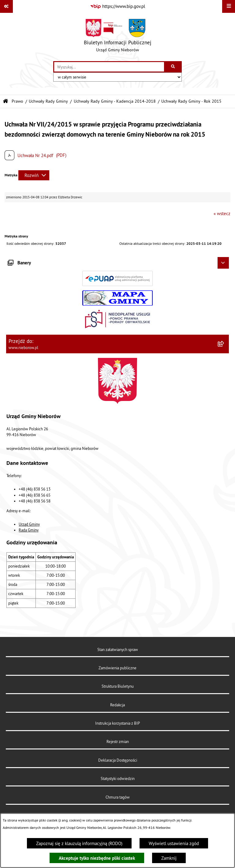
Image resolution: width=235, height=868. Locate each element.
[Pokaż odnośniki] (6, 6)
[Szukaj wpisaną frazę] (173, 67)
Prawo (17, 101)
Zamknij (169, 858)
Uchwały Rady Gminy (48, 101)
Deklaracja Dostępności (118, 760)
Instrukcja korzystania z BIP (117, 723)
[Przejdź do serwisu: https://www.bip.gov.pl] (117, 6)
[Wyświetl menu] (229, 6)
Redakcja (117, 705)
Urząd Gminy (29, 524)
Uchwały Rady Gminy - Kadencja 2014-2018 (115, 101)
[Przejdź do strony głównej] (118, 37)
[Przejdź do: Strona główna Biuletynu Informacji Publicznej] (6, 101)
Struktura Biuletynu (118, 686)
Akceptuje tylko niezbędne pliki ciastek (97, 858)
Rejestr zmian (118, 741)
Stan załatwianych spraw (118, 649)
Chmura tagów (118, 797)
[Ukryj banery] (223, 263)
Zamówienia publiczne (117, 668)
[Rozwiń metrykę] (34, 175)
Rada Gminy (29, 530)
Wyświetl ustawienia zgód (174, 843)
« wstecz (222, 213)
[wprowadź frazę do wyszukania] (109, 67)
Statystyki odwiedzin (118, 778)
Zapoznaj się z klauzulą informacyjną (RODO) (79, 843)
